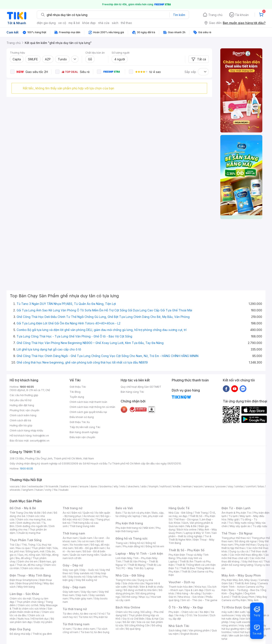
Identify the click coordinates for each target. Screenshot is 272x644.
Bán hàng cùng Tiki (132, 392)
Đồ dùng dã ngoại (246, 541)
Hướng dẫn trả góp (21, 425)
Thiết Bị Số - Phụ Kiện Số (186, 550)
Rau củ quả (23, 548)
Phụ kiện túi (101, 617)
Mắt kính (149, 528)
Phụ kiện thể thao (245, 545)
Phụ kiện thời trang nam (138, 530)
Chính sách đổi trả (20, 420)
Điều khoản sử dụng (82, 417)
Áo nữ (66, 513)
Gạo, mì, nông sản (29, 555)
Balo (118, 513)
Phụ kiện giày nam (81, 598)
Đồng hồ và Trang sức (132, 538)
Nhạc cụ (144, 597)
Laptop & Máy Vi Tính (197, 533)
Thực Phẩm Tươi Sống (26, 540)
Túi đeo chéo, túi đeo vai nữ (79, 614)
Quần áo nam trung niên (85, 555)
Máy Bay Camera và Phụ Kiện (244, 598)
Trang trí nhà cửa (126, 580)
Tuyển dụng (77, 397)
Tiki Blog (75, 392)
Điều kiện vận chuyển (82, 437)
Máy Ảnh (253, 600)
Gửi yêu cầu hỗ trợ (20, 400)
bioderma (106, 486)
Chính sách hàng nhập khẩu (26, 430)
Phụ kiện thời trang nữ (129, 528)
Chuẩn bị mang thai (29, 533)
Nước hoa (23, 619)
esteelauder (36, 486)
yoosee (221, 486)
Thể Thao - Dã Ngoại (237, 533)
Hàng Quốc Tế (179, 508)
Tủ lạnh (233, 516)
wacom (198, 486)
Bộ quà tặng (133, 629)
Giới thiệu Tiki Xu (80, 422)
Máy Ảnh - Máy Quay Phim (241, 575)
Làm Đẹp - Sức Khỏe (24, 594)
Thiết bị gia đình (42, 634)
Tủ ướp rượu (260, 526)
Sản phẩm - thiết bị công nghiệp (193, 535)
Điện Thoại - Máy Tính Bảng (30, 575)
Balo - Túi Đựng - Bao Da (244, 590)
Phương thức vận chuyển (24, 410)
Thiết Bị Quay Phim (243, 597)
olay (230, 486)
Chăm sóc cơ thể (28, 605)
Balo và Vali (124, 508)
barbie (65, 486)
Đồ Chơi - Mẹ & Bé (23, 508)
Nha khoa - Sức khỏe (191, 597)
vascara (15, 486)
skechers (133, 486)
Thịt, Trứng (28, 545)
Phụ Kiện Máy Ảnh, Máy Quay (239, 580)
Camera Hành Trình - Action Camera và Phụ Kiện (245, 587)
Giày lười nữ (94, 577)
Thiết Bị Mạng (136, 565)
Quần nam (86, 538)
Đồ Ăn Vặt (129, 622)
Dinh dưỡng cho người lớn (32, 526)
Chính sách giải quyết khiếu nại (88, 412)
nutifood (165, 486)
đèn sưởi (240, 612)
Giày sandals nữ (83, 573)
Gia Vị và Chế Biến (133, 619)
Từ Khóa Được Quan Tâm (240, 607)
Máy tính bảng (26, 587)
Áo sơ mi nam (86, 541)
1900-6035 (27, 387)
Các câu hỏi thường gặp (24, 395)
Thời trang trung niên (82, 526)
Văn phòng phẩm (199, 630)
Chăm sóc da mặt (20, 598)
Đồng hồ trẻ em (155, 546)
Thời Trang (201, 513)
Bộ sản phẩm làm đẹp (32, 620)
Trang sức (122, 543)
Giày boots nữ (77, 577)
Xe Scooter (201, 615)
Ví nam (67, 629)
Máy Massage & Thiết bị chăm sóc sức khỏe (34, 607)
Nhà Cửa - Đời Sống (130, 575)
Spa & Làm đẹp (194, 590)
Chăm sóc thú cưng (127, 612)
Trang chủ (215, 15)
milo (123, 486)
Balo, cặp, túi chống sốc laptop (140, 514)
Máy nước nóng (244, 523)
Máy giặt (234, 519)
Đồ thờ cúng (130, 597)
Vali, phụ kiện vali (153, 516)
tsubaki (64, 490)
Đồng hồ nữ (137, 543)
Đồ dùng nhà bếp (20, 634)
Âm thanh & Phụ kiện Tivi (236, 513)
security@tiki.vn (40, 441)
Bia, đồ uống (23, 558)
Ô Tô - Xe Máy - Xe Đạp (186, 607)
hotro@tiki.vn (41, 436)
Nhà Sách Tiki (179, 626)
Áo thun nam (70, 538)
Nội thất (133, 587)
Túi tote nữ (85, 617)
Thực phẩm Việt (41, 548)
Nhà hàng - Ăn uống (189, 593)
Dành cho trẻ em (28, 561)
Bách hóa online (187, 530)
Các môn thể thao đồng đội (246, 555)
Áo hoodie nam (79, 545)
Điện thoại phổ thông (29, 583)
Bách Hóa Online (128, 607)
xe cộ (62, 23)
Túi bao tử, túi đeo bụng (95, 632)
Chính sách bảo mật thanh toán (88, 402)
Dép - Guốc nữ (89, 570)
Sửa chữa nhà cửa (133, 583)
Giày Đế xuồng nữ (86, 580)
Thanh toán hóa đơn (181, 587)
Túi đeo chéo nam (84, 629)
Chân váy (88, 519)
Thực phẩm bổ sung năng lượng (246, 563)
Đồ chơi (47, 513)
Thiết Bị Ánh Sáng (245, 583)
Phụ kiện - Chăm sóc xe (183, 612)
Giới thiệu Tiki (78, 387)
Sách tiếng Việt (178, 630)
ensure (84, 486)
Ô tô (189, 615)
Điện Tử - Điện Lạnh (236, 508)
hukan (39, 490)
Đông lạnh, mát (35, 551)
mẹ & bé (74, 23)
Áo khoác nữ (91, 516)
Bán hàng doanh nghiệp (84, 432)
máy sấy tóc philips (248, 615)
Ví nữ (101, 614)
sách (115, 23)
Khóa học (201, 587)
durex (94, 486)
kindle (177, 486)
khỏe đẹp (89, 23)
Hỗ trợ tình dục (40, 619)
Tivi (231, 523)
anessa (209, 486)
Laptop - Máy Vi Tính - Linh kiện (139, 553)
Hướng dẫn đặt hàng (22, 405)
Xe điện (204, 612)
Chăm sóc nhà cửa (32, 568)
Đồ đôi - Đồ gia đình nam (90, 548)
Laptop (149, 568)
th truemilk (52, 486)
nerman (187, 486)
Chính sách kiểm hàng (23, 415)
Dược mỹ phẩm (43, 622)
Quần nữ (88, 513)
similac (240, 486)
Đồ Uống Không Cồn (137, 625)
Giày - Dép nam (74, 587)
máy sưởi (227, 612)
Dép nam (82, 595)
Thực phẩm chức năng (30, 602)
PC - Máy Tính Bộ (132, 568)
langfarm (28, 490)
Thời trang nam (74, 533)
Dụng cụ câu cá (239, 551)
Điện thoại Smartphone (24, 580)
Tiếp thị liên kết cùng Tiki (85, 427)
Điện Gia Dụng (20, 629)
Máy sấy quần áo (240, 526)
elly (116, 486)
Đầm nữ (76, 513)
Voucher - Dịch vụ (182, 582)
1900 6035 (26, 469)
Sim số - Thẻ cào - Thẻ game (199, 600)
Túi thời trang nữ (75, 609)
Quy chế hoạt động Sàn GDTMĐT (141, 387)
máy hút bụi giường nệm (244, 627)
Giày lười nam (71, 592)
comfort (251, 486)
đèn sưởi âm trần (239, 635)
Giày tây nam (89, 592)
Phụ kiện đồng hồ (133, 546)
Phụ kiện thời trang (129, 523)
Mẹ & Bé (191, 526)
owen (74, 486)
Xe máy (180, 615)
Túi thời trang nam (76, 624)
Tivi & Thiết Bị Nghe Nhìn (190, 538)
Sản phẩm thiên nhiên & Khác (31, 610)
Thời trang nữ (73, 508)
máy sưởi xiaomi (249, 625)
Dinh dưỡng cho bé (28, 523)
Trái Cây (15, 545)
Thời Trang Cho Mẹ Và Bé (25, 513)
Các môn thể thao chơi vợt (245, 556)
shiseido (15, 490)
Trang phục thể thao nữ (236, 538)
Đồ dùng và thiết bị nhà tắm (140, 590)
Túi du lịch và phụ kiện (137, 513)
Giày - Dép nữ (73, 565)
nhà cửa (104, 23)
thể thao (126, 23)
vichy (48, 490)
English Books (189, 634)
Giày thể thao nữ (252, 561)
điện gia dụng (46, 23)
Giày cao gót (70, 570)
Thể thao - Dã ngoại (186, 519)
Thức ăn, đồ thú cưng (29, 565)
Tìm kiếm (179, 15)
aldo (144, 486)
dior (24, 486)
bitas (261, 486)
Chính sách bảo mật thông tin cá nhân (92, 407)
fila (55, 490)
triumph (153, 486)
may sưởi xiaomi (240, 622)
